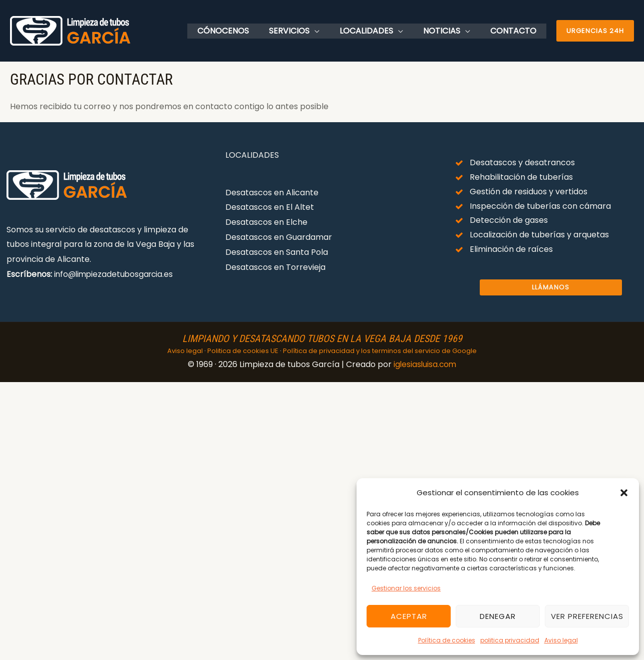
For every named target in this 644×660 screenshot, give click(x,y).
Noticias (448, 31)
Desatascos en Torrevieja (275, 267)
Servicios (303, 31)
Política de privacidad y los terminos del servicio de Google (380, 351)
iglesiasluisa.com (425, 364)
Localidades (376, 31)
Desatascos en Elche (266, 222)
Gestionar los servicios (406, 588)
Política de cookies (447, 640)
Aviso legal (561, 640)
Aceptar (409, 616)
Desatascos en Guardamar (279, 237)
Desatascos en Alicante (272, 193)
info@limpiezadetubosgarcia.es (116, 274)
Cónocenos (241, 31)
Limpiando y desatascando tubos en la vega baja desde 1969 (322, 339)
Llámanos (551, 288)
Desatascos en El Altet (270, 207)
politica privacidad (510, 640)
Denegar (498, 616)
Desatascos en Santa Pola (277, 252)
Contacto (515, 31)
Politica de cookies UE (243, 351)
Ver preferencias (587, 616)
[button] (624, 493)
